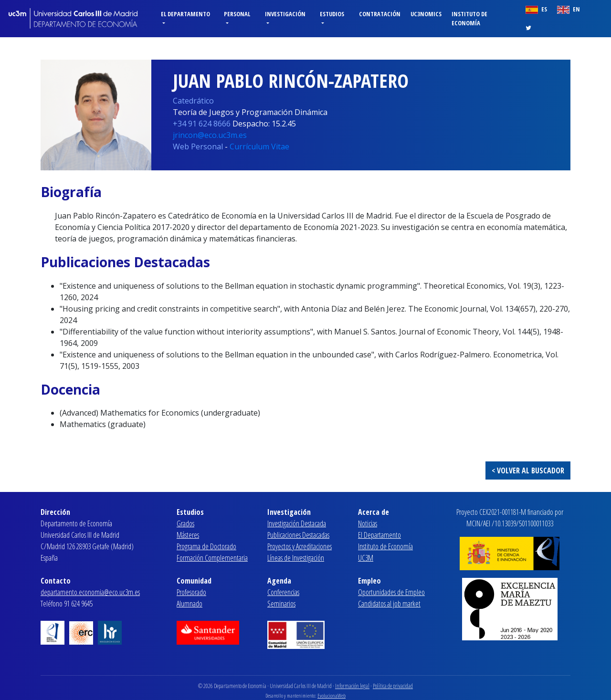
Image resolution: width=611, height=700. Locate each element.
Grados (185, 523)
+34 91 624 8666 (202, 124)
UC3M (366, 558)
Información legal (352, 686)
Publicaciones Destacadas (298, 535)
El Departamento (379, 535)
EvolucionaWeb (332, 695)
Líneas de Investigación (296, 558)
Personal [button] (237, 14)
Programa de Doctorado (206, 546)
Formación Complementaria (212, 558)
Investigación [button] (285, 14)
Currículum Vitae (259, 146)
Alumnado (190, 604)
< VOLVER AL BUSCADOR (528, 470)
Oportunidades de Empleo (391, 592)
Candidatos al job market (389, 604)
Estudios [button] (332, 14)
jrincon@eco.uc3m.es (210, 135)
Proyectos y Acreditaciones (300, 546)
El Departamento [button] (185, 14)
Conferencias (283, 592)
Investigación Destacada (297, 523)
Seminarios (281, 604)
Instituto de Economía (469, 18)
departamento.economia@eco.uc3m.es (90, 592)
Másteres (188, 535)
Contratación (380, 14)
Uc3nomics (426, 14)
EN (569, 9)
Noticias (368, 523)
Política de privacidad (393, 686)
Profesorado (191, 592)
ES (536, 9)
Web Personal (198, 146)
